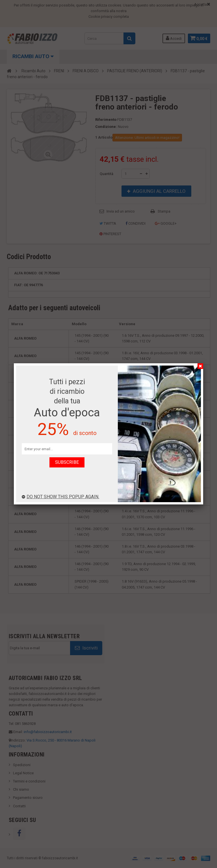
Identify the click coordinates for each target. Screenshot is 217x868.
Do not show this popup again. (60, 497)
